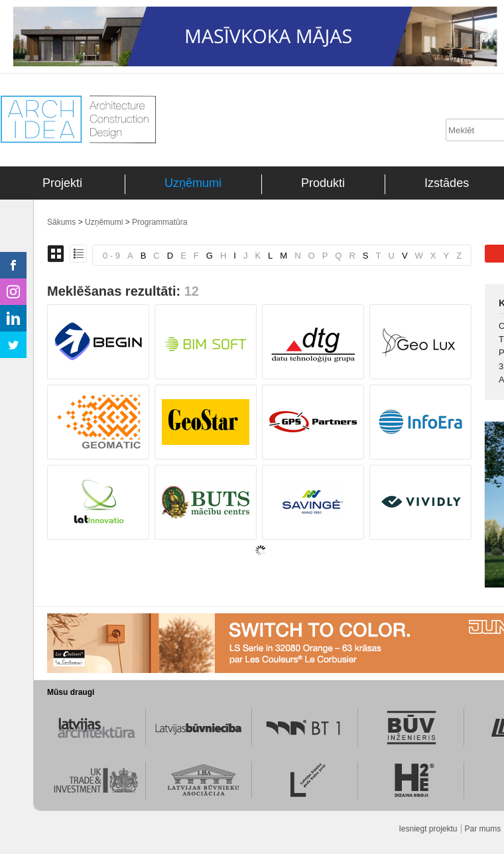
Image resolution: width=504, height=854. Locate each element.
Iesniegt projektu (428, 829)
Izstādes (447, 183)
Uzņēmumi (193, 183)
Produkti (323, 183)
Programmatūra (159, 222)
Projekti (62, 183)
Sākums (61, 222)
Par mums (483, 829)
